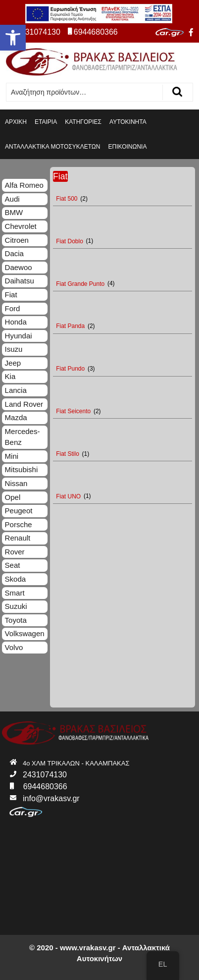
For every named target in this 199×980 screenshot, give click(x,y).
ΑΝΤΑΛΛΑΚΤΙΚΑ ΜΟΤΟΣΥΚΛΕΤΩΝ (52, 147)
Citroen (17, 240)
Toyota (16, 620)
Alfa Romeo (24, 185)
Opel (13, 497)
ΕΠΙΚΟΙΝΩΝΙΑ (128, 147)
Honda (16, 322)
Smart (15, 593)
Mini (12, 456)
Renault (18, 538)
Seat (13, 565)
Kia (10, 376)
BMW (14, 212)
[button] (13, 38)
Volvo (14, 647)
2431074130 (34, 32)
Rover (15, 552)
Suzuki (16, 606)
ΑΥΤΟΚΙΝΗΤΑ (128, 122)
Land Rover (24, 404)
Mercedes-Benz (23, 437)
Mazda (16, 417)
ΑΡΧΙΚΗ (16, 122)
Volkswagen (25, 633)
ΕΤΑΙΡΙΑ (46, 122)
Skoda (16, 579)
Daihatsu (20, 281)
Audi (12, 199)
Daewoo (19, 267)
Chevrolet (21, 226)
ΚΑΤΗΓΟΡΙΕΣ (83, 122)
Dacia (14, 253)
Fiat (11, 295)
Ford (13, 308)
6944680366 (93, 32)
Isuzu (14, 349)
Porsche (19, 524)
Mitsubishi (22, 469)
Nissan (16, 483)
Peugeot (19, 511)
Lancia (16, 390)
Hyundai (19, 336)
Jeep (13, 363)
